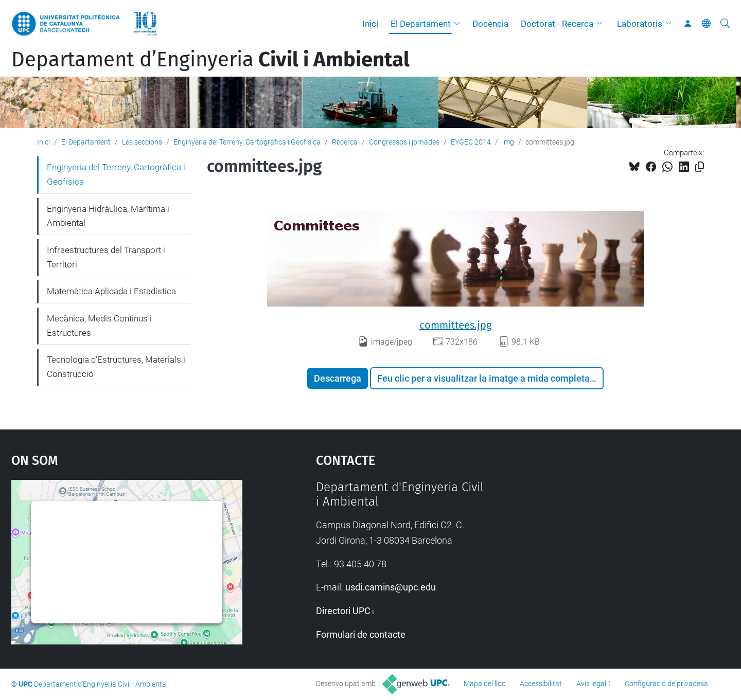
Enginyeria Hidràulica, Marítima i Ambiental (108, 216)
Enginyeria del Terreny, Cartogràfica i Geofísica (247, 142)
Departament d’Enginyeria (210, 60)
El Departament (421, 24)
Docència (490, 24)
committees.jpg (455, 325)
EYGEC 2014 (471, 142)
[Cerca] (725, 24)
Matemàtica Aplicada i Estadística (111, 291)
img (508, 142)
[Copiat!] (700, 167)
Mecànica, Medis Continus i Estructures (99, 326)
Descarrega (338, 378)
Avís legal (591, 684)
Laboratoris (640, 24)
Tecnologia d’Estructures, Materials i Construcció (116, 367)
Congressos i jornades (404, 142)
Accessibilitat (541, 684)
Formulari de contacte (361, 634)
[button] (460, 24)
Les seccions (142, 142)
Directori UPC (343, 611)
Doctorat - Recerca (557, 24)
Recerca (345, 142)
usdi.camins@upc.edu (391, 587)
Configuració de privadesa (666, 684)
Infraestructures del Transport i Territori (106, 257)
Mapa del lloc (484, 684)
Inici (370, 24)
